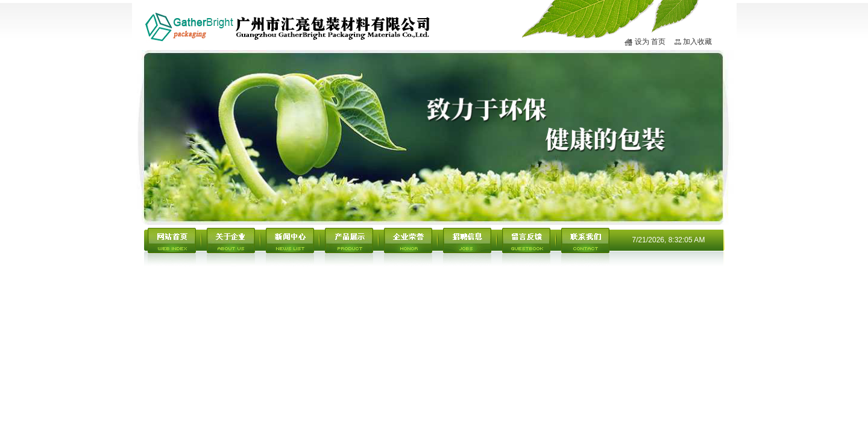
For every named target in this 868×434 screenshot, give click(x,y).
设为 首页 (650, 42)
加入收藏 (697, 42)
